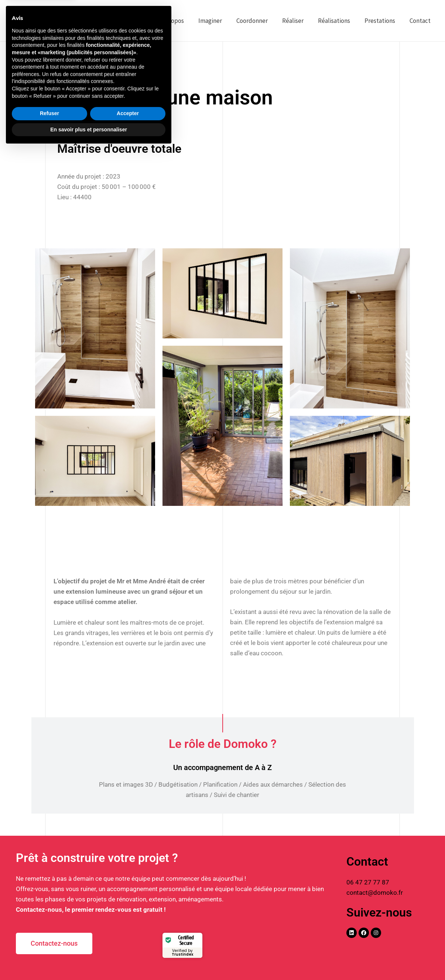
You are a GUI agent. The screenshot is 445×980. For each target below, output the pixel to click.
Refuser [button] (49, 944)
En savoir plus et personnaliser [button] (89, 960)
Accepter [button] (128, 944)
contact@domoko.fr (375, 893)
